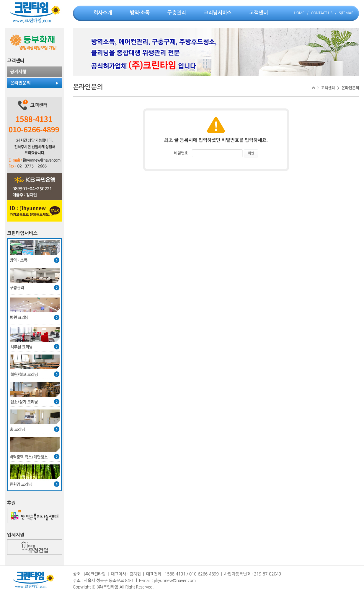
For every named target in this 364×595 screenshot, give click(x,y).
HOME (299, 13)
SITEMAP (346, 13)
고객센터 (258, 13)
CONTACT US (322, 13)
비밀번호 (181, 153)
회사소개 (103, 13)
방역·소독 (140, 13)
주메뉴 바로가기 (0, 0)
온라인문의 (21, 83)
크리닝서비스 (218, 13)
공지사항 (18, 72)
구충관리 (177, 13)
